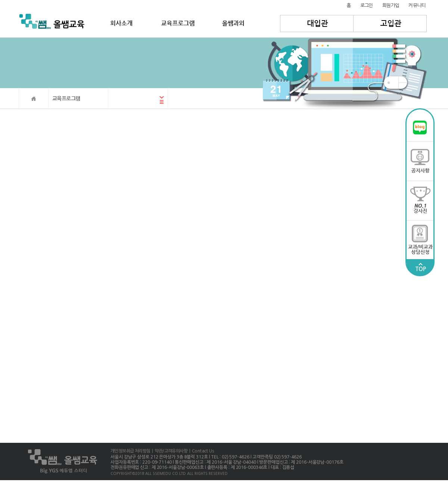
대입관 (317, 24)
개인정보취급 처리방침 (130, 451)
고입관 (390, 24)
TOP (420, 267)
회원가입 (391, 5)
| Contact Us (201, 451)
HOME (34, 98)
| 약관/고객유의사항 (169, 451)
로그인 (367, 5)
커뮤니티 (417, 5)
